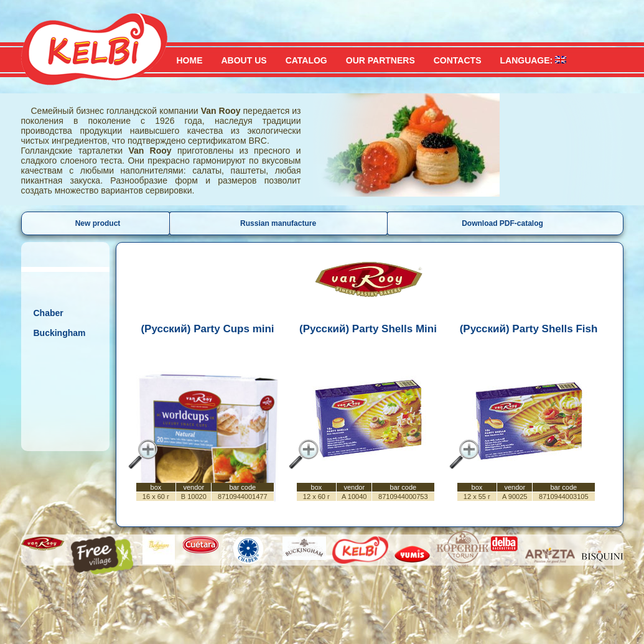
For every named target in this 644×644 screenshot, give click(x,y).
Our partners (380, 60)
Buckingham (60, 333)
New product (98, 223)
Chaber (49, 313)
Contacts (458, 60)
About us (244, 60)
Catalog (306, 60)
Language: (533, 60)
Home (190, 60)
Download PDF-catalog (502, 223)
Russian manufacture (278, 223)
